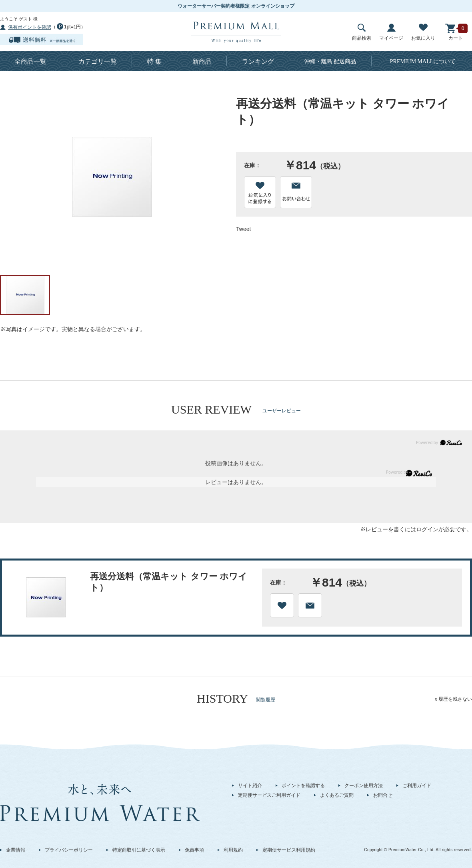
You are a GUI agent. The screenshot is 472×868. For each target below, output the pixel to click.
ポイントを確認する (303, 786)
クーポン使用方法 (364, 786)
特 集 (154, 61)
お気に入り (423, 32)
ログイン (427, 529)
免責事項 (194, 850)
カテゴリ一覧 (98, 61)
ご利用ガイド (417, 786)
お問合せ (383, 795)
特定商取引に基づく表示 (139, 850)
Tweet (243, 229)
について (423, 61)
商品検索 (362, 32)
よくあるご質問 (337, 795)
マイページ (391, 32)
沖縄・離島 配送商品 (330, 61)
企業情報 (16, 850)
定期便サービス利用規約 (289, 850)
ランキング (258, 61)
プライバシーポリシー (69, 850)
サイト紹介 (250, 786)
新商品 (202, 61)
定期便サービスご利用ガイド (269, 795)
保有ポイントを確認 (30, 27)
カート (456, 32)
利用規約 (233, 850)
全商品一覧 (30, 61)
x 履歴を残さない (453, 699)
